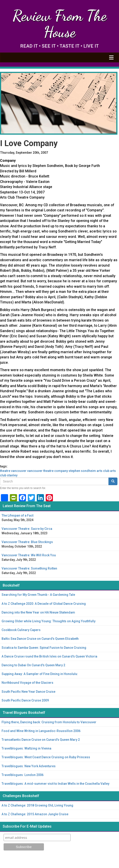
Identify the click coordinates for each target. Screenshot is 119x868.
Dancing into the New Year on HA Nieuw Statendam (38, 612)
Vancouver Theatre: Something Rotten (29, 568)
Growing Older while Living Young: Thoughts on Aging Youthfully (49, 621)
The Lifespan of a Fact (17, 515)
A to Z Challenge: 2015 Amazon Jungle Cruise (35, 814)
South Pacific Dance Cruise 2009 (25, 700)
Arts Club (103, 471)
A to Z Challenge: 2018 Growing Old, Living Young (37, 805)
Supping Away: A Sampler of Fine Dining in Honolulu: (40, 674)
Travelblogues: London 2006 (23, 775)
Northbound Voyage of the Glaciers (27, 683)
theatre (5, 471)
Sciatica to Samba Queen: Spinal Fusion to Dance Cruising (44, 648)
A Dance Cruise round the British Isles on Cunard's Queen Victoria (49, 656)
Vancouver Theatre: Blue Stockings (27, 542)
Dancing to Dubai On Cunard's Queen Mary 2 (33, 665)
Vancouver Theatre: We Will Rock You (29, 555)
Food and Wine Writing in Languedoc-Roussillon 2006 (41, 731)
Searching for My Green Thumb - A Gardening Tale (38, 595)
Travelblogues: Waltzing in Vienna (26, 748)
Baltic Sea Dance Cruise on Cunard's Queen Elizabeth (40, 639)
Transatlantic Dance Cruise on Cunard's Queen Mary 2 (41, 740)
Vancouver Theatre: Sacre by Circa (27, 529)
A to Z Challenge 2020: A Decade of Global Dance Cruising (44, 604)
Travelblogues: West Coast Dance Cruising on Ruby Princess (46, 757)
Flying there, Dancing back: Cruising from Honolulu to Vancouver (49, 722)
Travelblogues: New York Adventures (29, 766)
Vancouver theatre (40, 471)
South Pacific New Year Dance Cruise (28, 692)
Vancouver (19, 471)
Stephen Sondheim (82, 471)
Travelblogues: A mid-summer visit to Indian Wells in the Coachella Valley (55, 784)
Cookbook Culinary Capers (21, 630)
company (61, 471)
